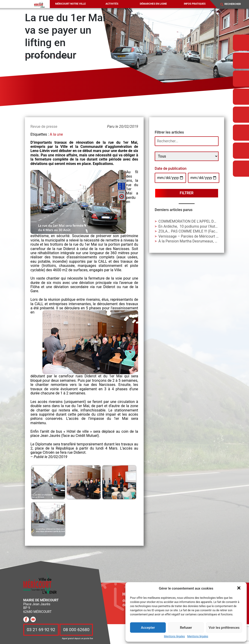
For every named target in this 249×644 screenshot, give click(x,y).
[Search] (235, 4)
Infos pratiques (195, 4)
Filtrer (187, 193)
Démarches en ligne (153, 4)
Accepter (148, 628)
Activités (112, 4)
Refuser (186, 628)
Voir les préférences (224, 628)
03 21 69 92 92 (41, 630)
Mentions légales (174, 637)
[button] (239, 588)
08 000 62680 (76, 630)
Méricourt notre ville (71, 4)
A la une (56, 134)
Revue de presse (44, 127)
